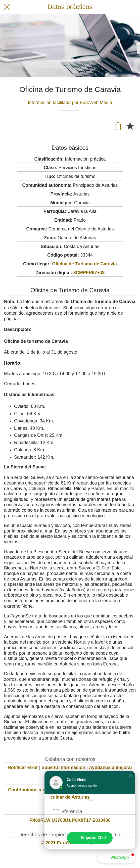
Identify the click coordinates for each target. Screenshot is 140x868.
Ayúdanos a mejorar (111, 767)
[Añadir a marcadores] (130, 126)
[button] (130, 776)
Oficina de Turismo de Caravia (84, 264)
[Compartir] (118, 126)
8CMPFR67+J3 (89, 273)
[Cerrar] (7, 7)
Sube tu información (63, 767)
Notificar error (23, 767)
